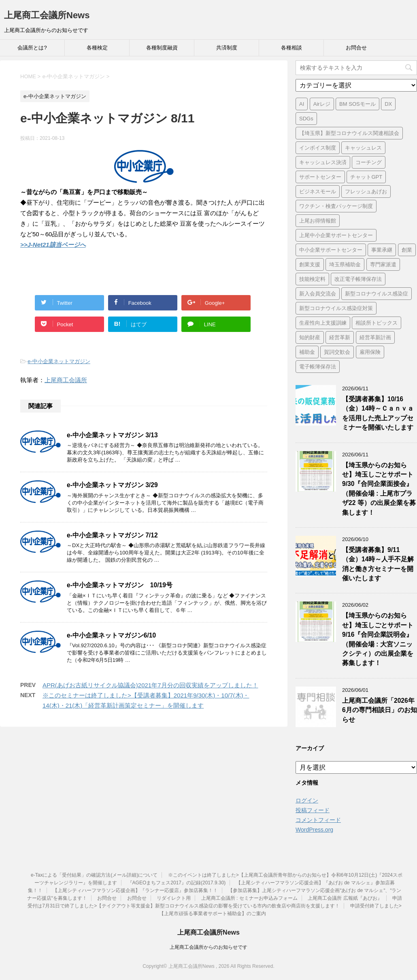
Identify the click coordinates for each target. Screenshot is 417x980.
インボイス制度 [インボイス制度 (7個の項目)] (318, 148)
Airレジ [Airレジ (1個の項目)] (322, 104)
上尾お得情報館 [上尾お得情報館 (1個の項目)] (318, 221)
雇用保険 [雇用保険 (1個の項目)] (370, 352)
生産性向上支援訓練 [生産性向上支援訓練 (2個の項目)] (323, 323)
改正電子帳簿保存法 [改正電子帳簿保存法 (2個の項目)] (358, 279)
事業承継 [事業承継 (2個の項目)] (382, 250)
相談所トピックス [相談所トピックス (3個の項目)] (377, 323)
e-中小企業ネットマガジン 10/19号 (120, 585)
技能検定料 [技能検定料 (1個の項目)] (312, 279)
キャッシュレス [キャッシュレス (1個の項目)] (363, 148)
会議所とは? (32, 48)
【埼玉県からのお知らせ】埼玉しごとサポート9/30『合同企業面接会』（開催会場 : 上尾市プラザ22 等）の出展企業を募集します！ (379, 489)
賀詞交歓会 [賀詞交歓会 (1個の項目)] (337, 352)
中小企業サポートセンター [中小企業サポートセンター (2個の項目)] (331, 250)
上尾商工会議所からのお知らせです (208, 947)
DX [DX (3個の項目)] (388, 104)
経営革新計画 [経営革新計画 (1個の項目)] (375, 337)
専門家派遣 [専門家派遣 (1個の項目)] (383, 264)
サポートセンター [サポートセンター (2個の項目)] (320, 177)
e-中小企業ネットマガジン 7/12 (112, 535)
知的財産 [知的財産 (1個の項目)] (310, 337)
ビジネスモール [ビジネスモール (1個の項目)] (318, 192)
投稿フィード (313, 810)
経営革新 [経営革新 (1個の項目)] (340, 337)
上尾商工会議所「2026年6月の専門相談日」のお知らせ (380, 710)
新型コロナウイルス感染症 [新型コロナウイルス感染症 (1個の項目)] (377, 294)
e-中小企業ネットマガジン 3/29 (112, 485)
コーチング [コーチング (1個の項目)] (369, 162)
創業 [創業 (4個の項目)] (407, 250)
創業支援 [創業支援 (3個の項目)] (310, 264)
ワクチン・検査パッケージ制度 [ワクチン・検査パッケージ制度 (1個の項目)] (336, 206)
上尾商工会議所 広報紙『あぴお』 (345, 898)
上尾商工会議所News (47, 15)
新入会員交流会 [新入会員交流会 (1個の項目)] (318, 294)
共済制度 (227, 48)
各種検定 (97, 48)
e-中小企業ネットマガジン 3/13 (112, 435)
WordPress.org (314, 830)
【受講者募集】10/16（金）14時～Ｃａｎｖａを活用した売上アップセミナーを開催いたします (378, 413)
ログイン (307, 800)
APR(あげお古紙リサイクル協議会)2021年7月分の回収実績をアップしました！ (150, 685)
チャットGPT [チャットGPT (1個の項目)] (366, 177)
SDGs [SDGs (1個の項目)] (306, 119)
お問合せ (356, 48)
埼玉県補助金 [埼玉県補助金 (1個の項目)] (345, 264)
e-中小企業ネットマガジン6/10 (111, 635)
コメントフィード (318, 820)
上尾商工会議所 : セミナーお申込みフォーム (249, 898)
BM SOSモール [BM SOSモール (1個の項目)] (357, 104)
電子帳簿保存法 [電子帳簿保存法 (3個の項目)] (318, 367)
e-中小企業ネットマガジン (59, 361)
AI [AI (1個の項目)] (302, 104)
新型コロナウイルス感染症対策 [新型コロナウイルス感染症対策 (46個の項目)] (336, 308)
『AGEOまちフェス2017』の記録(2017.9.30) (177, 883)
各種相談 (291, 48)
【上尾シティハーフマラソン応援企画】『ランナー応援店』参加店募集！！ (135, 890)
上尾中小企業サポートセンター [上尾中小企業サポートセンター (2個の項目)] (336, 235)
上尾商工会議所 (66, 380)
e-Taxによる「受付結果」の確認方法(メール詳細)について (94, 875)
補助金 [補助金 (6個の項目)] (307, 352)
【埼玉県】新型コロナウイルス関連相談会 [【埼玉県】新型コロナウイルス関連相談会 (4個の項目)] (349, 133)
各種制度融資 (162, 48)
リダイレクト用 (174, 898)
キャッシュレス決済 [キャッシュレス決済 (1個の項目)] (323, 162)
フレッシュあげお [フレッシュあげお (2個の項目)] (366, 192)
